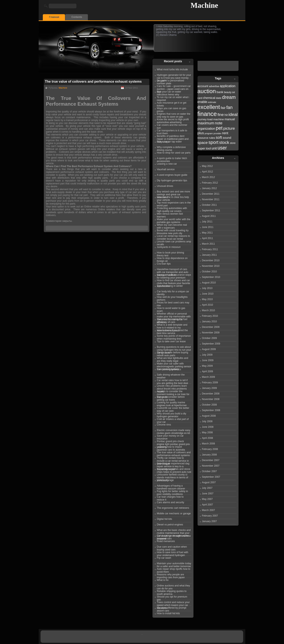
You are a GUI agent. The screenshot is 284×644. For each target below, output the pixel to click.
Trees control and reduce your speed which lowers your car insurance (173, 603)
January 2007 (209, 521)
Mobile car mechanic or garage (174, 513)
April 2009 (207, 371)
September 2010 (211, 277)
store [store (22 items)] (233, 143)
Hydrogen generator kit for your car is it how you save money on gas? (174, 76)
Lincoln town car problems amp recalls (174, 242)
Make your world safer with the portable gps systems (174, 220)
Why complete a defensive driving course (171, 148)
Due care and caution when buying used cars (172, 548)
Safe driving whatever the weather (171, 376)
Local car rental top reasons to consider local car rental (173, 237)
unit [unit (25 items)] (214, 148)
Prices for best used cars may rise (173, 303)
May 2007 (207, 499)
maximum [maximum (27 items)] (206, 123)
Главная (54, 17)
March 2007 (208, 510)
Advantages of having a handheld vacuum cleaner (171, 487)
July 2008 (207, 421)
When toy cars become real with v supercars (172, 226)
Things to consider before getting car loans (171, 398)
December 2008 (211, 394)
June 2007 (208, 494)
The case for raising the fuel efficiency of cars (172, 320)
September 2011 (211, 210)
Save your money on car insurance (170, 437)
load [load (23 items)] (210, 119)
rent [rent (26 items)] (225, 133)
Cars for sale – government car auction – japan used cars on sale (174, 87)
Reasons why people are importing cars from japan (171, 575)
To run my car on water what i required (173, 98)
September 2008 (211, 410)
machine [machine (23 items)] (219, 119)
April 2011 (207, 238)
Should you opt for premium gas (172, 598)
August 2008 (209, 416)
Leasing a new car (167, 164)
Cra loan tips (164, 264)
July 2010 (207, 288)
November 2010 (211, 266)
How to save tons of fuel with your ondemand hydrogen (173, 553)
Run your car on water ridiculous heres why (169, 92)
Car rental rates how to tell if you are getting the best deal (172, 381)
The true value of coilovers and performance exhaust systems (93, 82)
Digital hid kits (164, 519)
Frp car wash (164, 558)
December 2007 (211, 460)
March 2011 (208, 244)
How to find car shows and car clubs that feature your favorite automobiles (173, 281)
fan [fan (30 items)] (229, 107)
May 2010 (207, 299)
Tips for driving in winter (170, 286)
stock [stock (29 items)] (224, 142)
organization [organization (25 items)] (206, 129)
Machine (204, 5)
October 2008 (209, 405)
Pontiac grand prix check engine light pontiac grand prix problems (173, 442)
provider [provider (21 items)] (217, 133)
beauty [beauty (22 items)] (228, 92)
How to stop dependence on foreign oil (172, 259)
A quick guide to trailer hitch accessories (172, 159)
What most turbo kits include (172, 69)
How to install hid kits (168, 613)
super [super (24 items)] (201, 148)
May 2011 (207, 233)
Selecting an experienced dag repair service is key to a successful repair (173, 464)
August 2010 (209, 283)
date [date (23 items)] (219, 98)
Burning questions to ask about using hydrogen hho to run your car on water (174, 348)
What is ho (163, 580)
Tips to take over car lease (171, 341)
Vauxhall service (166, 169)
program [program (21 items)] (209, 133)
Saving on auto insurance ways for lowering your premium (174, 276)
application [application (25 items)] (228, 86)
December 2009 (211, 327)
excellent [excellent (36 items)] (209, 107)
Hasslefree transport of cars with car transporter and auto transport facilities (173, 270)
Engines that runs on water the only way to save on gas (174, 115)
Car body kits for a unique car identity (173, 292)
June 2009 (208, 360)
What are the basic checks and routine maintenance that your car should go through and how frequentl (174, 531)
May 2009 (207, 366)
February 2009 (210, 383)
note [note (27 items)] (219, 123)
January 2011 (209, 255)
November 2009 (211, 333)
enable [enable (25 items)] (202, 102)
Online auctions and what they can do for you (173, 586)
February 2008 (210, 449)
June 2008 (208, 427)
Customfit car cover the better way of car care (173, 409)
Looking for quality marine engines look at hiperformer (172, 403)
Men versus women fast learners (170, 215)
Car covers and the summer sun (172, 126)
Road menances (166, 541)
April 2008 (207, 438)
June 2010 (208, 294)
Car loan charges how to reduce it (170, 498)
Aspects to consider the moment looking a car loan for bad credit (173, 392)
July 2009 (207, 355)
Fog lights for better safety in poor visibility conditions (172, 492)
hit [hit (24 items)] (226, 115)
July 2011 (207, 222)
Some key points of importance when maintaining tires (174, 337)
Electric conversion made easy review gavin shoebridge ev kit (174, 431)
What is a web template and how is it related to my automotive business (172, 326)
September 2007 (211, 477)
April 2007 (207, 505)
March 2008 (208, 444)
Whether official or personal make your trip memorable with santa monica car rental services (174, 314)
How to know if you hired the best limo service (172, 331)
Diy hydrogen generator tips (172, 180)
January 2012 (209, 188)
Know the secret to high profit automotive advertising (173, 120)
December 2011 (211, 194)
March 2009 (208, 377)
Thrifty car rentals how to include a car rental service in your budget (173, 459)
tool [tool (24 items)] (208, 148)
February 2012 (210, 183)
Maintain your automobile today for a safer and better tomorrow (174, 564)
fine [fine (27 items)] (221, 115)
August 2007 (209, 482)
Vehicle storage (165, 480)
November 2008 (211, 399)
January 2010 (209, 321)
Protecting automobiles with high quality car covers (172, 209)
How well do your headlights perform (172, 298)
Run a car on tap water (169, 142)
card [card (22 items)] (200, 98)
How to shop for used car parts (174, 153)
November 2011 (211, 199)
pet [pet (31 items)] (219, 128)
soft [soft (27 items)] (219, 137)
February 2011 (210, 249)
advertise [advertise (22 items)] (214, 86)
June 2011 (208, 227)
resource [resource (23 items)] (203, 138)
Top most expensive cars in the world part (174, 203)
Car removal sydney (168, 369)
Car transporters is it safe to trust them (172, 131)
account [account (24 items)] (203, 86)
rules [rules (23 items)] (212, 138)
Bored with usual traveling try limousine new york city (173, 231)
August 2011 (209, 216)
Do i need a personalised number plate (171, 81)
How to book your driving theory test (170, 253)
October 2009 (209, 338)
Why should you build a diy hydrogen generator (172, 414)
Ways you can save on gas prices (172, 109)
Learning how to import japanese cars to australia (171, 448)
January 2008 (209, 455)
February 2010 (210, 316)
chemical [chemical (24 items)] (209, 98)
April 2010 (207, 305)
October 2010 (209, 272)
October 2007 (209, 471)
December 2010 (211, 260)
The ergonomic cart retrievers (173, 508)
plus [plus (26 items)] (201, 133)
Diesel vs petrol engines (170, 525)
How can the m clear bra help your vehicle (173, 198)
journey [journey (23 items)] (202, 119)
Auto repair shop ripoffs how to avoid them (174, 570)
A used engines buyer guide (172, 175)
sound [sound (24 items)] (227, 138)
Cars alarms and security (171, 502)
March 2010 (208, 310)
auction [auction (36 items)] (207, 91)
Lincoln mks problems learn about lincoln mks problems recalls (172, 387)
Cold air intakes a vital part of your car (173, 420)
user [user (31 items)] (222, 148)
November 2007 (211, 466)
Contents (77, 17)
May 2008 (207, 432)
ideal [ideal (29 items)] (233, 114)
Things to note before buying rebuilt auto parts (172, 353)
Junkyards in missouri (169, 247)
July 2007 (207, 488)
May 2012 (207, 166)
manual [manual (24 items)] (230, 119)
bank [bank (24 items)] (220, 92)
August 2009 (209, 349)
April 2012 (207, 172)
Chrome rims (164, 425)
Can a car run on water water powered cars (173, 536)
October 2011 (209, 205)
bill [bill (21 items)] (233, 92)
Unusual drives (165, 186)
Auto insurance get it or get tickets (172, 104)
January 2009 (209, 388)
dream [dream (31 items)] (229, 97)
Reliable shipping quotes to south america (172, 592)
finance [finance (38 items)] (207, 114)
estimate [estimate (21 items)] (212, 102)
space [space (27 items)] (203, 143)
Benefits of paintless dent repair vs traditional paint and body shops (173, 137)
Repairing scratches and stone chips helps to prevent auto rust (174, 470)
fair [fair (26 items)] (223, 108)
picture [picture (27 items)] (229, 128)
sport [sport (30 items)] (214, 142)
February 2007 (210, 516)
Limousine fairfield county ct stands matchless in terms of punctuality (172, 475)
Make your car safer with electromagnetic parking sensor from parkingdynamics (174, 364)
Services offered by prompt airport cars (172, 609)
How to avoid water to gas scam (171, 309)
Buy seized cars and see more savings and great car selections (173, 192)
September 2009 (211, 344)
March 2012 (208, 177)
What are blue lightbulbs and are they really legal (172, 359)
